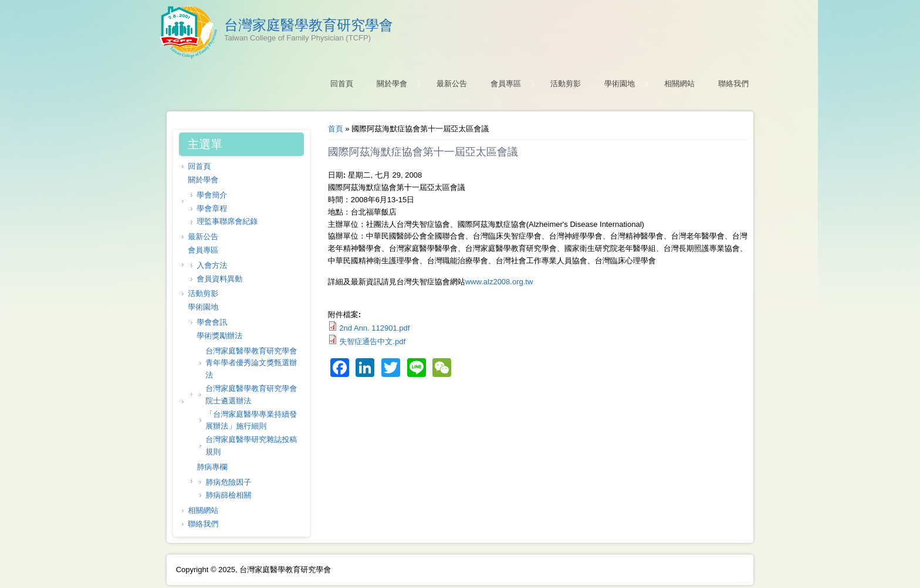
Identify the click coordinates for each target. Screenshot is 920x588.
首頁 (336, 129)
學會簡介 (212, 195)
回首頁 (342, 84)
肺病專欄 (212, 467)
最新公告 (452, 84)
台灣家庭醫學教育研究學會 (309, 25)
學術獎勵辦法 (219, 336)
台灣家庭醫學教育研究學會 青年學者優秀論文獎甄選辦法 (251, 363)
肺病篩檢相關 (228, 495)
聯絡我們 (733, 84)
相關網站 (679, 84)
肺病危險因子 (228, 482)
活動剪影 (566, 84)
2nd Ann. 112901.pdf (374, 328)
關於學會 (392, 84)
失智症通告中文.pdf (372, 341)
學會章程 (212, 208)
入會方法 (212, 265)
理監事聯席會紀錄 (227, 221)
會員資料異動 (219, 279)
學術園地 (620, 84)
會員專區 (506, 84)
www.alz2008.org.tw (499, 282)
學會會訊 (212, 322)
